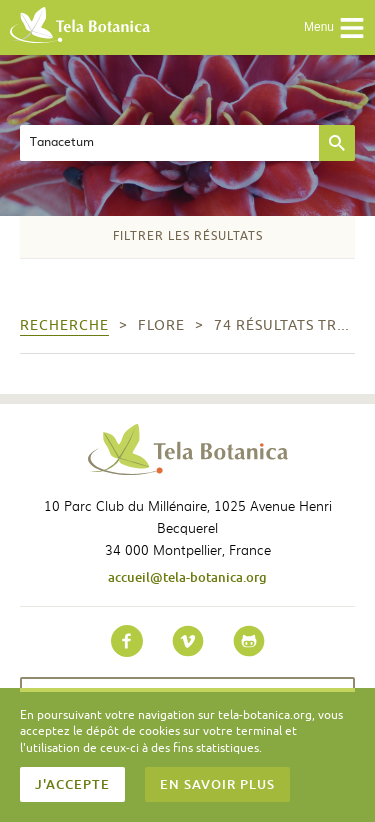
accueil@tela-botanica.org (187, 577)
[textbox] (169, 143)
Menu (334, 28)
